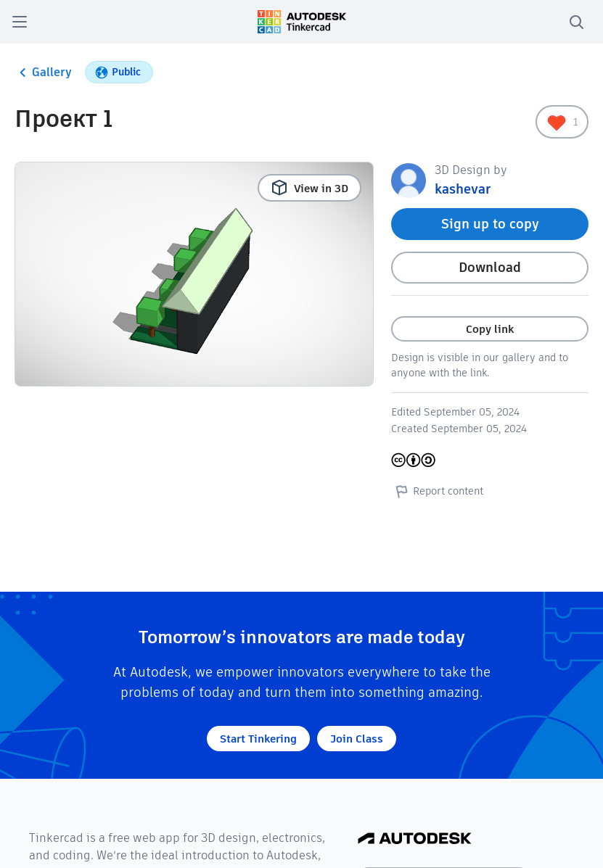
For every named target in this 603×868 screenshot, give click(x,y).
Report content (437, 491)
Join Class (357, 739)
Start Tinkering (258, 739)
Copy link (490, 329)
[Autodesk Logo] (415, 839)
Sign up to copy (490, 224)
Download (490, 267)
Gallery (43, 73)
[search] (576, 22)
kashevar (463, 189)
